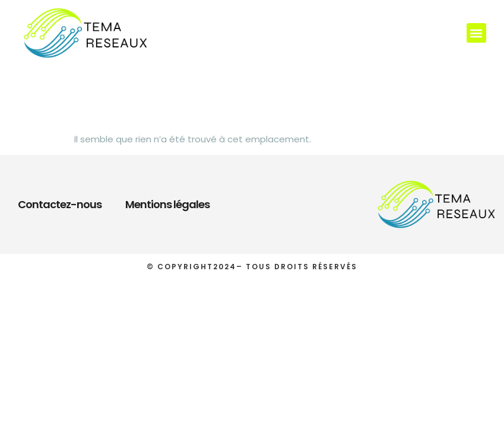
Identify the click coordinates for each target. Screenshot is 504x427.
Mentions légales (167, 204)
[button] (476, 33)
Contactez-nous (60, 204)
